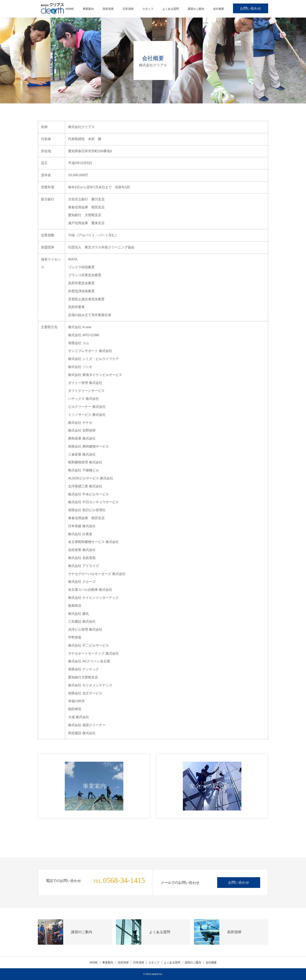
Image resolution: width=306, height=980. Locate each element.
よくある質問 (171, 9)
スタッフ (148, 9)
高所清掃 (108, 9)
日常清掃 (128, 9)
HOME (70, 9)
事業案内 (88, 9)
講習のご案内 (196, 9)
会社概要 (219, 9)
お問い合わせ (251, 8)
